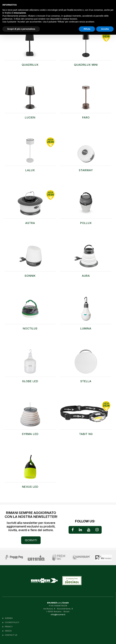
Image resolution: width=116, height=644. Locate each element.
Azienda (9, 618)
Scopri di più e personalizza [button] (21, 29)
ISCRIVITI (31, 540)
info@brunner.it (58, 614)
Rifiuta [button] (87, 29)
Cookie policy (12, 622)
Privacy (9, 627)
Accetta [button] (105, 29)
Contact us (11, 635)
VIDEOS (8, 631)
